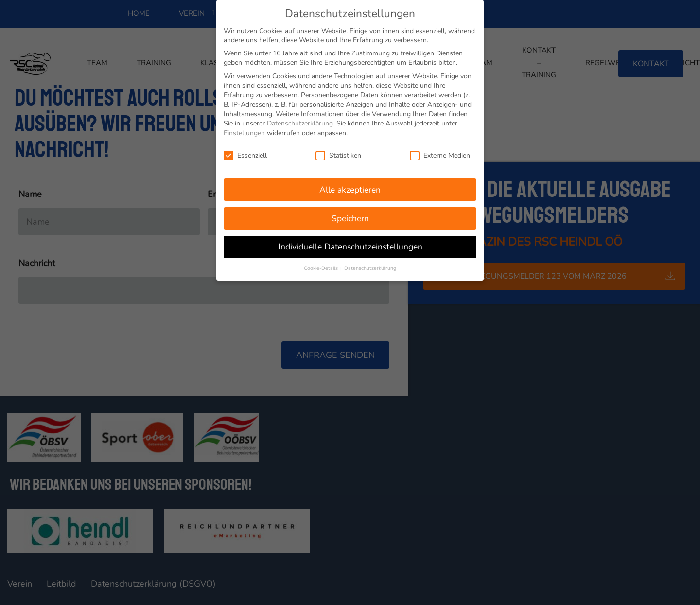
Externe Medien (440, 153)
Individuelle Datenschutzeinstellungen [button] (350, 245)
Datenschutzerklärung (300, 121)
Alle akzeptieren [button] (350, 187)
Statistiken (338, 153)
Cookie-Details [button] (322, 266)
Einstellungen (244, 131)
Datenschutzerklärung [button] (370, 266)
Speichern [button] (350, 216)
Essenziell (245, 153)
